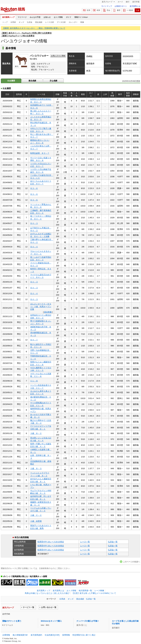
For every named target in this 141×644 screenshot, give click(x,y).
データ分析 (61, 22)
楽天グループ (107, 2)
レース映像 (99, 591)
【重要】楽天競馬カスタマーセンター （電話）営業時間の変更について (34, 28)
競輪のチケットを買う (12, 621)
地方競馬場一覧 (85, 591)
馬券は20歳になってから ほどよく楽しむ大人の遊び (47, 593)
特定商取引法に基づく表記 (84, 635)
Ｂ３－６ (34, 188)
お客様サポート (121, 6)
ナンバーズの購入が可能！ (88, 621)
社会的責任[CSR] (52, 635)
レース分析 (50, 22)
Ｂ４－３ (34, 223)
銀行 (128, 2)
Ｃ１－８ (34, 381)
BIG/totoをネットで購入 (51, 621)
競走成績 (39, 22)
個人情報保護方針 (20, 635)
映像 (82, 22)
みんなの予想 (35, 17)
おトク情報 (58, 17)
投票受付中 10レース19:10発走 (51, 542)
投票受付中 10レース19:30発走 (51, 546)
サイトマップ (107, 6)
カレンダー (73, 22)
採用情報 (66, 635)
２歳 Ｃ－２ (36, 515)
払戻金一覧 (113, 542)
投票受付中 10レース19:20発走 (51, 550)
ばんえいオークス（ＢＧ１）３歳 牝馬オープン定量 (41, 307)
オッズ (21, 22)
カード (120, 2)
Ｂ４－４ (34, 247)
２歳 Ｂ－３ (36, 468)
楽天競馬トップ (8, 17)
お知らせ (47, 17)
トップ (5, 22)
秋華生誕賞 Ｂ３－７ (40, 153)
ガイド (69, 17)
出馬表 (13, 22)
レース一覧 (85, 542)
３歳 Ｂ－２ (36, 433)
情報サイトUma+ (81, 17)
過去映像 (48, 312)
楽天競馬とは (135, 6)
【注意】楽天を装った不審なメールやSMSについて (94, 593)
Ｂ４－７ (34, 340)
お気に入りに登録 (58, 56)
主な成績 (53, 81)
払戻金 (30, 22)
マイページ (22, 17)
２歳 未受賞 (36, 521)
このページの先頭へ (131, 562)
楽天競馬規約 (36, 635)
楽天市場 (136, 2)
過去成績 (32, 81)
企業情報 (6, 635)
